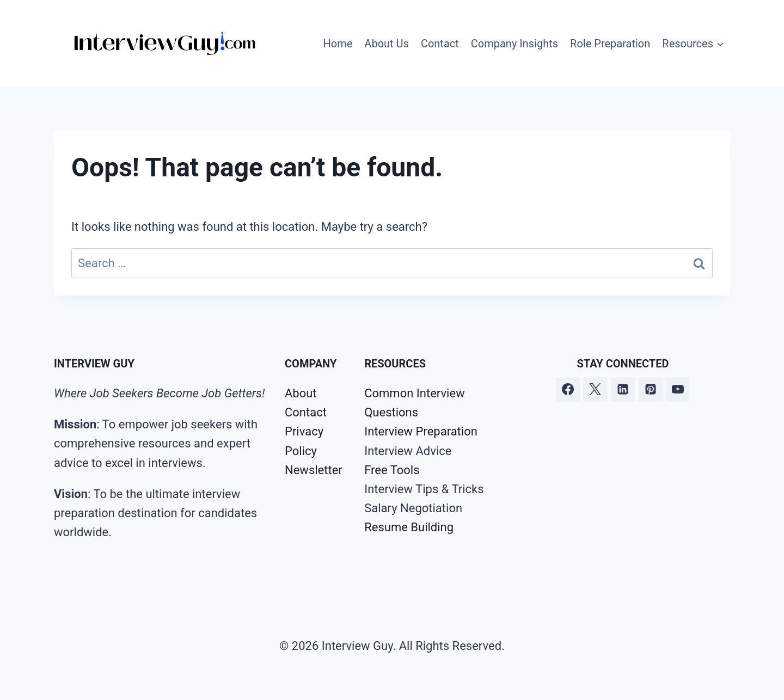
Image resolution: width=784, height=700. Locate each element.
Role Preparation (610, 44)
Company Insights (514, 44)
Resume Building (409, 527)
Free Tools (392, 470)
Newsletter (314, 470)
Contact (440, 44)
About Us (387, 44)
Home (338, 44)
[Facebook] (568, 389)
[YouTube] (678, 389)
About (301, 393)
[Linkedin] (623, 389)
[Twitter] (595, 389)
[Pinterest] (651, 389)
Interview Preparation (421, 431)
